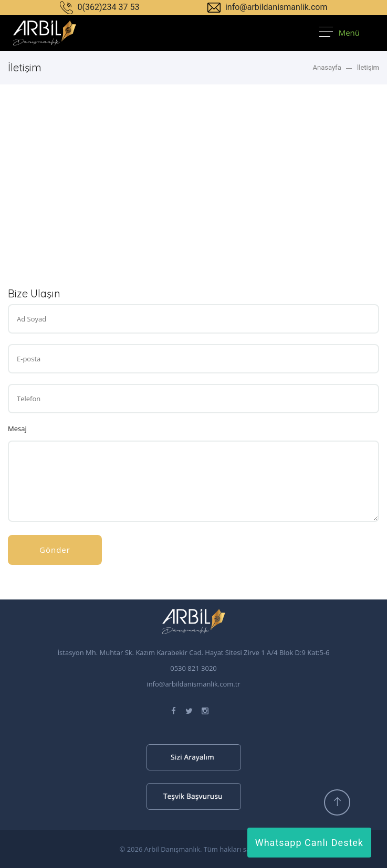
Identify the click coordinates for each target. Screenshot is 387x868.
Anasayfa (327, 67)
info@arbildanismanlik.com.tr (193, 684)
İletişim (368, 67)
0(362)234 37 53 (100, 7)
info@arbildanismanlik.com (268, 7)
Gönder (55, 550)
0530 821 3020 (194, 668)
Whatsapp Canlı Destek (309, 843)
